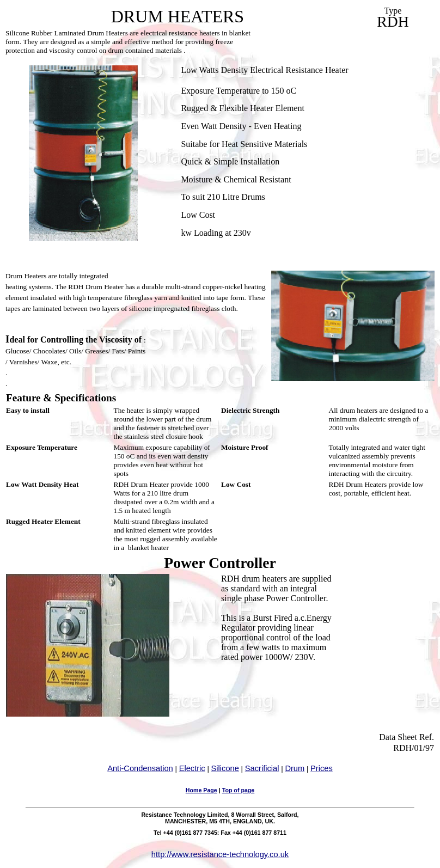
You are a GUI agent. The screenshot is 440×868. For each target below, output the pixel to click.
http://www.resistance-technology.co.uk (220, 854)
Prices (322, 768)
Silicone (225, 768)
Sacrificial (262, 768)
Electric (192, 768)
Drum (295, 768)
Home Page (201, 790)
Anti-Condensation (140, 768)
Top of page (239, 790)
